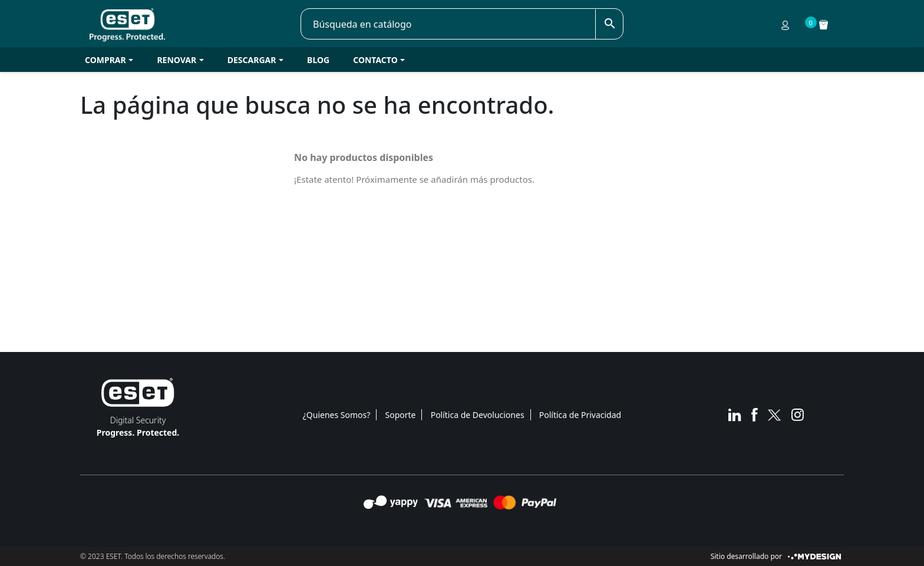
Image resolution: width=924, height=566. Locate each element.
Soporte (401, 415)
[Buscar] (448, 24)
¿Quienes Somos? (337, 415)
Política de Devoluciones (478, 415)
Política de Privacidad (580, 415)
